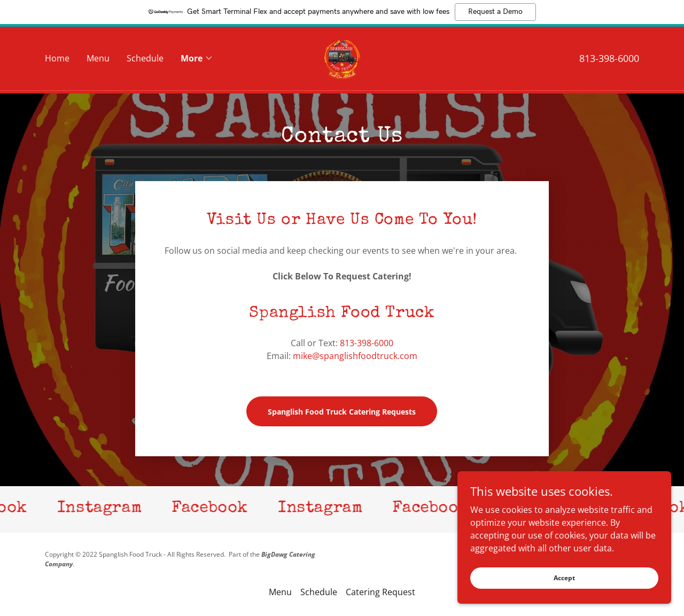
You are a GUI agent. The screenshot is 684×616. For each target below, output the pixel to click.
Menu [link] (98, 60)
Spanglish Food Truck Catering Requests (342, 412)
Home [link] (57, 60)
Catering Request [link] (380, 592)
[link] (342, 59)
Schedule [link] (145, 60)
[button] (197, 60)
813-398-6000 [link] (609, 60)
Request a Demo (495, 12)
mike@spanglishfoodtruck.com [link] (355, 356)
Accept (564, 578)
